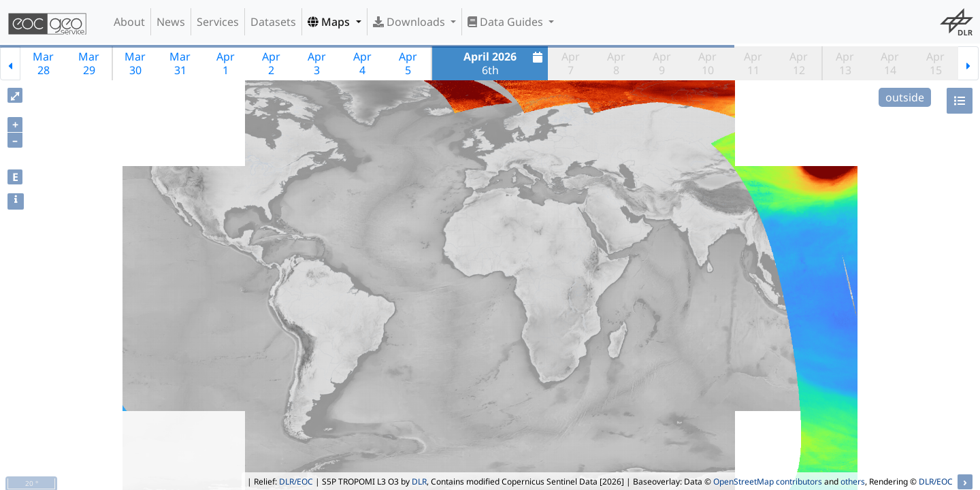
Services (218, 22)
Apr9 (662, 63)
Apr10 (707, 63)
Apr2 (271, 63)
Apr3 (317, 63)
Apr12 (799, 63)
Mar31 (180, 63)
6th (505, 63)
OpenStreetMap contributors (768, 481)
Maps (330, 22)
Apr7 (571, 63)
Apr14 (890, 63)
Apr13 (845, 63)
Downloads (410, 22)
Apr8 (616, 63)
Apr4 (362, 63)
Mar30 (135, 63)
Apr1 (226, 63)
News (171, 22)
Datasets (273, 22)
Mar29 (89, 63)
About (129, 22)
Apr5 (408, 63)
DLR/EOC (296, 481)
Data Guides (507, 22)
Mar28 (43, 63)
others (853, 481)
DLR (419, 481)
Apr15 (935, 63)
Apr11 (753, 63)
